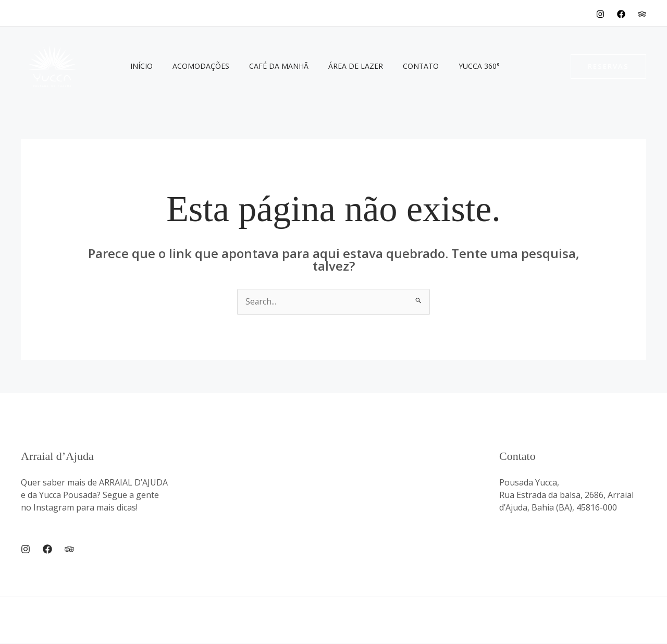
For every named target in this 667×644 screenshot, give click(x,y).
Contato (397, 66)
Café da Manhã (266, 66)
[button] (608, 66)
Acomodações (193, 66)
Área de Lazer (337, 66)
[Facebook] (621, 14)
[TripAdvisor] (642, 14)
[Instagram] (600, 14)
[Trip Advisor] (69, 549)
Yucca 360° (450, 66)
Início (139, 66)
